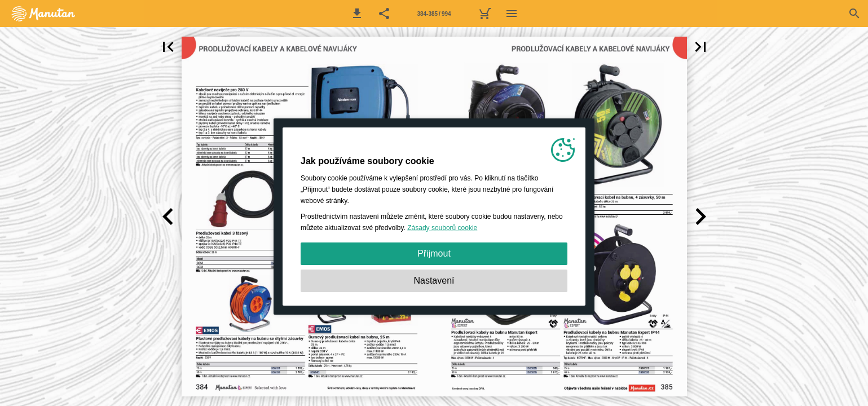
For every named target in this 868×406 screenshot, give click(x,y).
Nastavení (434, 281)
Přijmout (434, 253)
